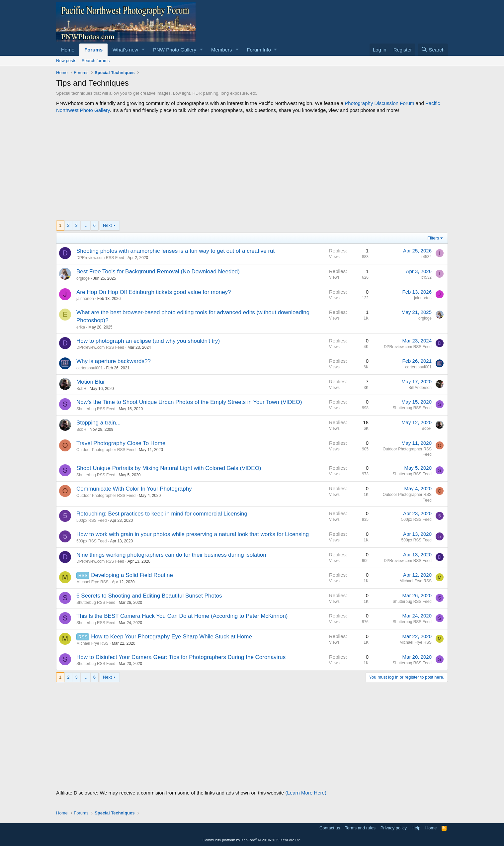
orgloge (83, 278)
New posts (66, 61)
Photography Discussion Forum (379, 103)
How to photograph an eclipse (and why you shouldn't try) (148, 341)
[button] (143, 50)
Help (416, 828)
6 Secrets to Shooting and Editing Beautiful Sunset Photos (149, 596)
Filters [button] (433, 238)
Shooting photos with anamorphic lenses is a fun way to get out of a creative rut (175, 251)
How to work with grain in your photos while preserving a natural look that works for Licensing (193, 534)
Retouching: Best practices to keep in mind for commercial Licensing (162, 514)
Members (222, 50)
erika (81, 327)
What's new (125, 50)
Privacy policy (394, 828)
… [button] (85, 225)
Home (68, 50)
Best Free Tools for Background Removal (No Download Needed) (158, 272)
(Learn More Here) (306, 793)
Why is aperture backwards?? (114, 361)
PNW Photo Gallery (175, 50)
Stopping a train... (98, 423)
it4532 (426, 257)
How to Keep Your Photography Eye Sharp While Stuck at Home (171, 637)
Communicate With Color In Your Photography (134, 489)
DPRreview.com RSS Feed (100, 258)
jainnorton (85, 299)
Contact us (330, 828)
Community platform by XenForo (252, 840)
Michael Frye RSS (92, 582)
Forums (93, 50)
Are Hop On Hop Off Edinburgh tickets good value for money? (154, 292)
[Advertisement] (252, 167)
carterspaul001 (89, 368)
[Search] (433, 50)
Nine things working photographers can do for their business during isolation (171, 555)
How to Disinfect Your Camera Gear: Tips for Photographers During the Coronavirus (181, 657)
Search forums (96, 61)
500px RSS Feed (91, 520)
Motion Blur (91, 382)
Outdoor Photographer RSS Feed (106, 450)
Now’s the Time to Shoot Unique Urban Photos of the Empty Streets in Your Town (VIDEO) (189, 402)
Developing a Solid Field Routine (132, 575)
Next (107, 225)
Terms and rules (360, 828)
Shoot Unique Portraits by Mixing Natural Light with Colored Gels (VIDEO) (169, 468)
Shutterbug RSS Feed (96, 409)
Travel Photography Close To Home (121, 443)
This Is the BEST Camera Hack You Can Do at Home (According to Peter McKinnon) (182, 616)
